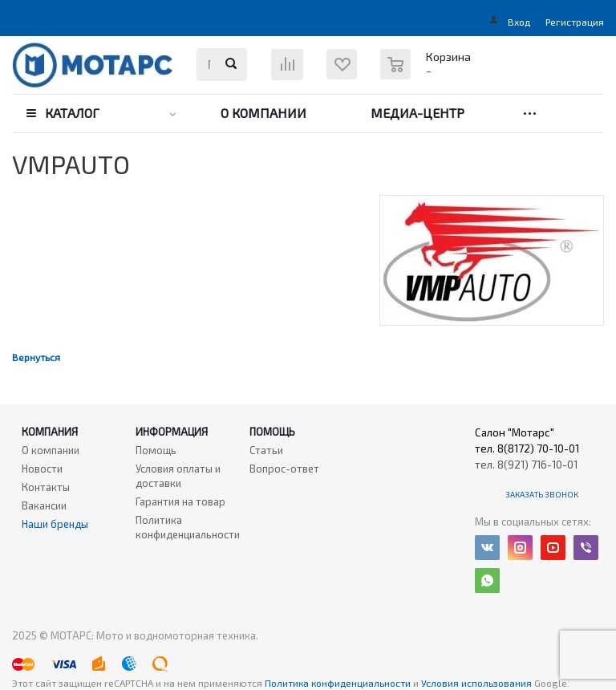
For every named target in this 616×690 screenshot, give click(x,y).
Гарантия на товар (180, 501)
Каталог (72, 113)
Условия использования (478, 683)
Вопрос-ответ (284, 469)
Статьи (266, 450)
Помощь (272, 432)
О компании (263, 113)
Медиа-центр (417, 113)
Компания (50, 432)
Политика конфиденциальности (188, 527)
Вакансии (44, 505)
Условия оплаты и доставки (178, 476)
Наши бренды (55, 524)
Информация (172, 432)
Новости (42, 469)
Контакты (46, 487)
